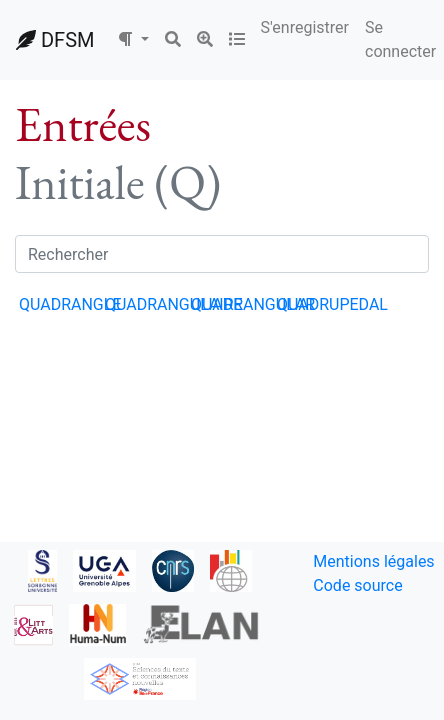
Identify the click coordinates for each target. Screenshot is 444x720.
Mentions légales (373, 561)
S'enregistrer (305, 27)
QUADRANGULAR (253, 304)
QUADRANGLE (70, 304)
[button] (133, 40)
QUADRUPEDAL (332, 304)
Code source (357, 585)
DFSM (55, 40)
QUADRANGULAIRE (174, 304)
